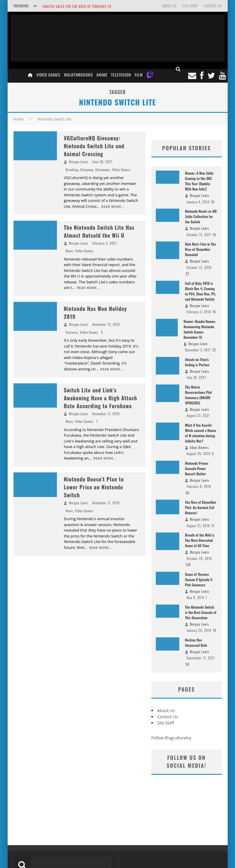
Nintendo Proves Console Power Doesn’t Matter (197, 468)
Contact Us (213, 6)
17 (213, 526)
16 (214, 312)
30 (188, 493)
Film (139, 75)
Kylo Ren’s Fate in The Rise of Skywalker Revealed (201, 249)
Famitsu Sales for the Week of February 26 (77, 6)
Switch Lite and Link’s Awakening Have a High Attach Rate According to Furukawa (101, 398)
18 (214, 235)
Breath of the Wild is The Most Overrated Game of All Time (200, 540)
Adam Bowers (199, 447)
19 (213, 202)
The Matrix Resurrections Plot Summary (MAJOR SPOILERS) (199, 395)
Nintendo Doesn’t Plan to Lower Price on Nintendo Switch (94, 487)
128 (188, 565)
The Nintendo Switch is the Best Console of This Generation (201, 612)
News (69, 251)
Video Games (48, 75)
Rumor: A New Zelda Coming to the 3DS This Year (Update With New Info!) (199, 181)
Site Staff (190, 6)
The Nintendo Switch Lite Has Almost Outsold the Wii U (99, 231)
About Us (169, 6)
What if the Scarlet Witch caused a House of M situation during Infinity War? (201, 433)
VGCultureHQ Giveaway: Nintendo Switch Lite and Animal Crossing (94, 146)
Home (18, 119)
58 (188, 664)
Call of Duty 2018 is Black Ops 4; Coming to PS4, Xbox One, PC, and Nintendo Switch (201, 291)
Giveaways (103, 170)
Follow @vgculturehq (171, 738)
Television (121, 75)
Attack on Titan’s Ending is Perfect (197, 362)
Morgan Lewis (79, 162)
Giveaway (87, 170)
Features (72, 332)
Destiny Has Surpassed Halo (196, 643)
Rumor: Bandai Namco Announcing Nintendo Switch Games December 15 (200, 329)
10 (214, 630)
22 (188, 274)
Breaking (72, 170)
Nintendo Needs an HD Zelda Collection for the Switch (201, 216)
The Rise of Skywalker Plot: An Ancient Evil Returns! (201, 507)
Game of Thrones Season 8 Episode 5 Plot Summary (199, 579)
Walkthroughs (78, 75)
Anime (102, 75)
